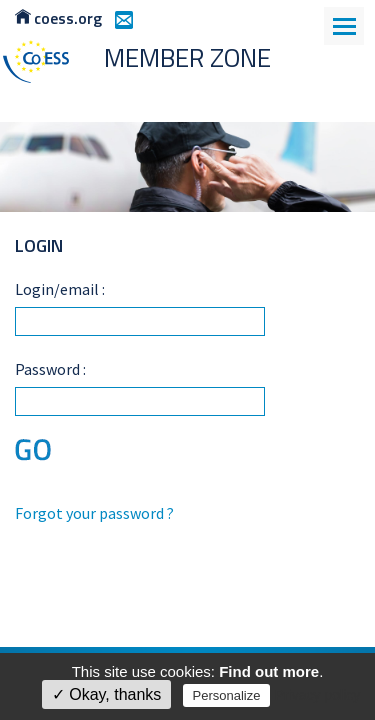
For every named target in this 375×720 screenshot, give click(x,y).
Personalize (227, 695)
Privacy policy (318, 695)
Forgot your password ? (94, 513)
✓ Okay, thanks (107, 694)
